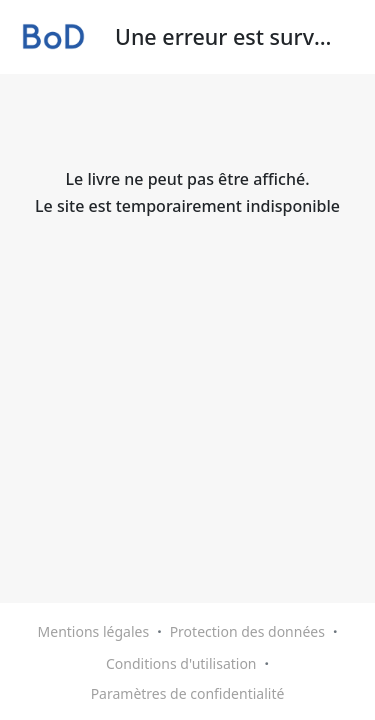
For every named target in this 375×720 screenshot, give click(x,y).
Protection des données (247, 631)
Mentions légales (94, 631)
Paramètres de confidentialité (188, 693)
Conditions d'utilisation (181, 663)
